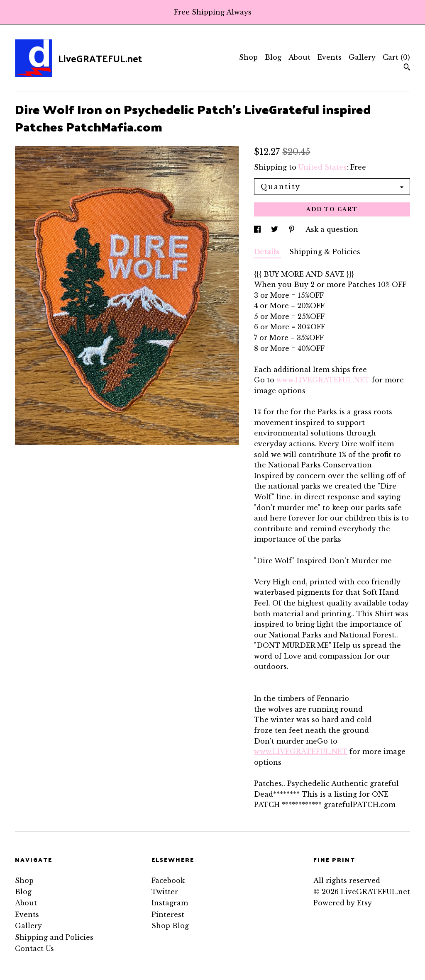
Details (267, 252)
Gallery (362, 57)
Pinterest (168, 914)
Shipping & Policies (325, 252)
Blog (273, 57)
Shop (248, 57)
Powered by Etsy (343, 903)
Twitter (165, 892)
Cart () (396, 57)
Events (330, 57)
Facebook (168, 880)
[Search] (407, 68)
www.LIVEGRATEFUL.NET (323, 380)
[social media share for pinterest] (293, 229)
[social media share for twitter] (276, 229)
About (299, 57)
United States (322, 167)
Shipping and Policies (54, 937)
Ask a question (332, 229)
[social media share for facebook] (258, 229)
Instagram (170, 903)
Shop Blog (170, 926)
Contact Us (34, 948)
